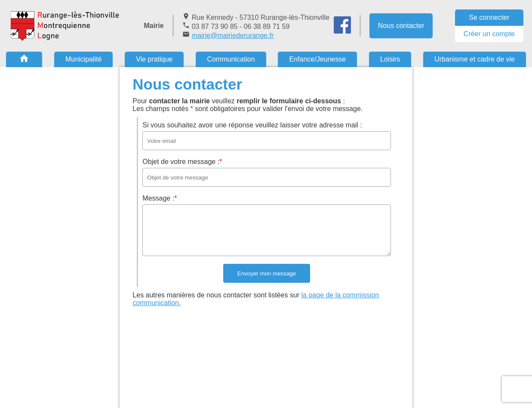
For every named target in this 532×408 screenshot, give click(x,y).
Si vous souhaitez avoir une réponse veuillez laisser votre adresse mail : (252, 125)
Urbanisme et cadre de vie (475, 59)
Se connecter (489, 17)
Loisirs (390, 59)
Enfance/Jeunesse (317, 59)
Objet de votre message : (182, 162)
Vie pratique (154, 59)
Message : (160, 198)
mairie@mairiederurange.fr (233, 36)
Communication (231, 59)
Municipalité (83, 59)
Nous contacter (401, 26)
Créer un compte (489, 34)
